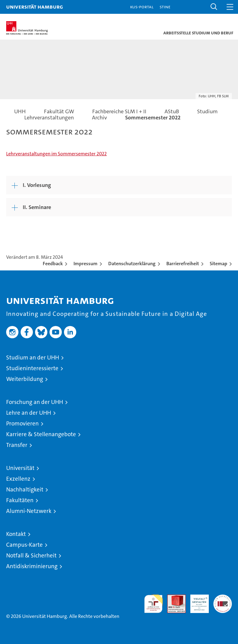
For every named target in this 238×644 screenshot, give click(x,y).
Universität (20, 468)
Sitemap (218, 264)
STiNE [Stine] (165, 7)
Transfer (17, 445)
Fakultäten (20, 500)
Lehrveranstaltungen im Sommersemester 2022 (56, 154)
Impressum (85, 264)
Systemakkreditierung (223, 598)
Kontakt (16, 534)
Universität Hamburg (35, 7)
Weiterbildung (25, 379)
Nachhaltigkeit (25, 489)
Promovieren (22, 423)
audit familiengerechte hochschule (153, 604)
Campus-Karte (24, 545)
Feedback (53, 264)
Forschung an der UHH (35, 402)
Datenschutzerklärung (132, 264)
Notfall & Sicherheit (31, 555)
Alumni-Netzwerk (29, 511)
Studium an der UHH (33, 357)
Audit (173, 598)
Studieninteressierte (32, 368)
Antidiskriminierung (32, 566)
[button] (214, 7)
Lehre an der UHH (29, 413)
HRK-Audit (196, 601)
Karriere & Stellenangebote (41, 434)
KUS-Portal (142, 7)
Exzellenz (18, 479)
